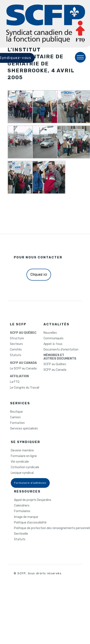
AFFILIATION (19, 376)
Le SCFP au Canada (23, 369)
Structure (17, 338)
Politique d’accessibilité (30, 523)
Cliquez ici (39, 274)
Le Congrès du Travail (25, 388)
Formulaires (22, 511)
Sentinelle (21, 534)
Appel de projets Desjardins (33, 500)
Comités (16, 350)
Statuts (16, 355)
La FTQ (15, 382)
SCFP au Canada (55, 370)
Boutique (16, 412)
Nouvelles (50, 333)
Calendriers (22, 506)
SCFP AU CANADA (23, 363)
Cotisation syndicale (25, 467)
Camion (15, 417)
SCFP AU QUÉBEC (23, 333)
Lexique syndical (22, 473)
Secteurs (16, 344)
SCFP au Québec (55, 364)
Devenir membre (22, 451)
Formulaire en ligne (24, 456)
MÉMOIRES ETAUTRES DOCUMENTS (60, 357)
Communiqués (54, 338)
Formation (17, 423)
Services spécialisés (24, 429)
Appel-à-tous (53, 344)
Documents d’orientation (61, 350)
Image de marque (26, 517)
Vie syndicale (20, 462)
